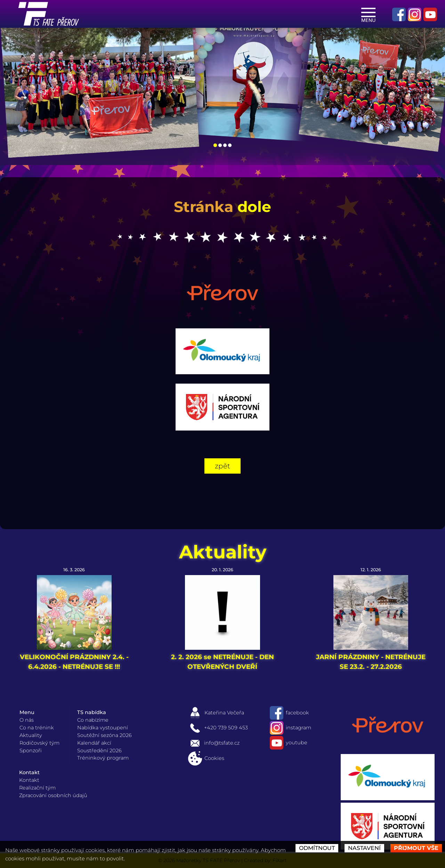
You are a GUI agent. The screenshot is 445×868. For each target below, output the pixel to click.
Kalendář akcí (94, 743)
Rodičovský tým (39, 743)
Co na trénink (37, 728)
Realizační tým (37, 788)
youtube (289, 743)
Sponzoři (31, 751)
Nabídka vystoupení (103, 728)
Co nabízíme (93, 720)
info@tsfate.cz (214, 743)
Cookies (206, 758)
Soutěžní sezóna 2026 (104, 735)
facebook (289, 713)
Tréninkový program (103, 758)
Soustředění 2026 (99, 751)
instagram (290, 728)
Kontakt (29, 780)
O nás (27, 720)
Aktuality (223, 552)
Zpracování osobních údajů (53, 795)
